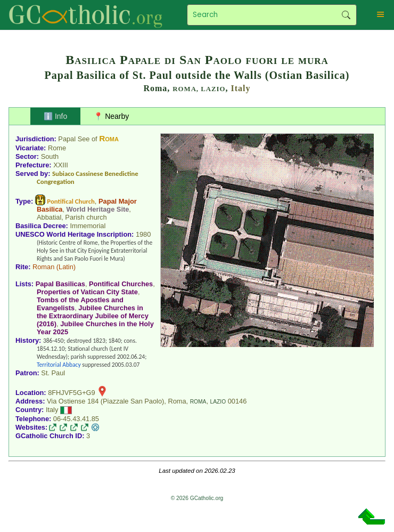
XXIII (61, 165)
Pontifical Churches (121, 284)
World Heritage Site (98, 209)
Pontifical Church (71, 201)
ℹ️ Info (55, 116)
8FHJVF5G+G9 (72, 393)
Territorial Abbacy (59, 365)
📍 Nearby (111, 116)
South (50, 156)
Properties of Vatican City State (87, 292)
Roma (109, 138)
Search (346, 15)
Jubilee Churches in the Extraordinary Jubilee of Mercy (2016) (93, 316)
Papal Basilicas (60, 284)
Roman (43, 267)
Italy (241, 88)
